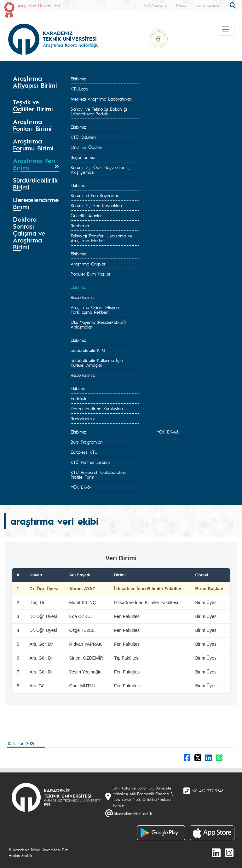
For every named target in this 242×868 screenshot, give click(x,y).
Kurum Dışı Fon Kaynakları (96, 205)
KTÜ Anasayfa (155, 5)
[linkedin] (216, 853)
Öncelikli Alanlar (86, 215)
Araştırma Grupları (89, 264)
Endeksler (80, 398)
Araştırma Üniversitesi (39, 5)
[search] (233, 5)
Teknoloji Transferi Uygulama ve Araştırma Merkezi (102, 238)
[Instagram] (229, 853)
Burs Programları (87, 442)
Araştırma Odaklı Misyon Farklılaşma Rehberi (95, 309)
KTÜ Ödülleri (83, 137)
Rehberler (80, 225)
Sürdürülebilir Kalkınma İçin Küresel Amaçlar (97, 362)
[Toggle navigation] (226, 29)
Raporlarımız (83, 297)
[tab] (36, 84)
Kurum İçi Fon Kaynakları (95, 195)
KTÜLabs (79, 89)
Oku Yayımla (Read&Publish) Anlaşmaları (98, 324)
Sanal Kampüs (208, 5)
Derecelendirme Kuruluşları (97, 408)
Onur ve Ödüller (86, 147)
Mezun (182, 5)
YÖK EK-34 (81, 487)
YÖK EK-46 (168, 432)
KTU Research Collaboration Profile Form (98, 474)
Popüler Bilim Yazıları (91, 274)
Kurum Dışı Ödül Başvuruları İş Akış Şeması (101, 169)
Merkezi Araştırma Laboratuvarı (101, 99)
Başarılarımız (83, 157)
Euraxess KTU (84, 452)
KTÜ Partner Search (90, 462)
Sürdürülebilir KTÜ (88, 350)
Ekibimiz (78, 79)
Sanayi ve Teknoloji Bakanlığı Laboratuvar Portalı (99, 111)
